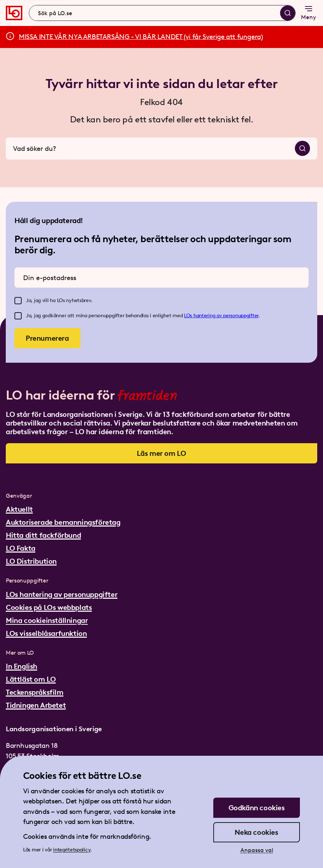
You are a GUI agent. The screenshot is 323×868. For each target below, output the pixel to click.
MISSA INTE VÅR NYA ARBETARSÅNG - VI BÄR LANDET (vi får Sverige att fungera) (141, 37)
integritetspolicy (72, 850)
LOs (189, 316)
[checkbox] (18, 301)
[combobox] (162, 13)
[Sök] (288, 13)
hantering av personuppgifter (226, 316)
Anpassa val (257, 850)
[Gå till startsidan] (14, 13)
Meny (309, 12)
